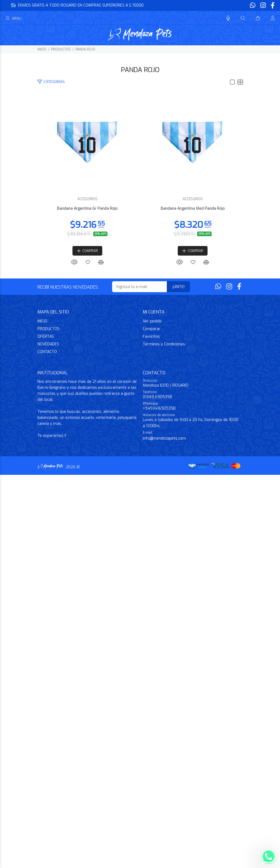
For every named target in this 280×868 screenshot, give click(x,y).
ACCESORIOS (140, 304)
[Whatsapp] (253, 6)
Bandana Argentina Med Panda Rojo (140, 602)
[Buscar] (243, 18)
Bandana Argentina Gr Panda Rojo (140, 314)
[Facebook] (272, 6)
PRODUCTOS (61, 49)
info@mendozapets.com (164, 832)
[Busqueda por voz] (228, 18)
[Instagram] (263, 6)
